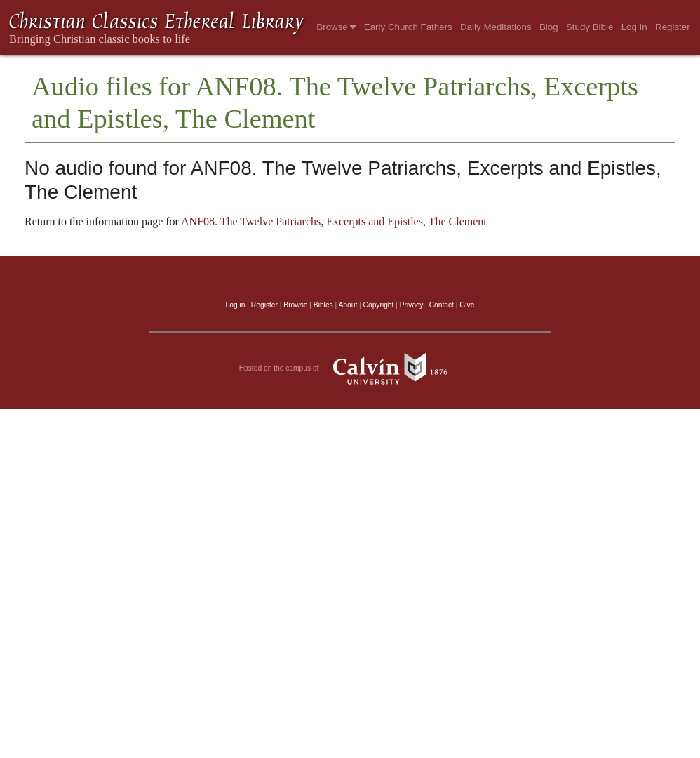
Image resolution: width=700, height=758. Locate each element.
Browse (336, 27)
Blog (549, 27)
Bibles (323, 305)
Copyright (379, 305)
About (348, 305)
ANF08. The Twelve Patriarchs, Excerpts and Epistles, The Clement (334, 221)
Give (467, 305)
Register (673, 27)
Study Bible (590, 27)
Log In (634, 27)
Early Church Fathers (408, 27)
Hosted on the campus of (350, 368)
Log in (236, 305)
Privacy (412, 305)
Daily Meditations (496, 27)
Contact (442, 305)
